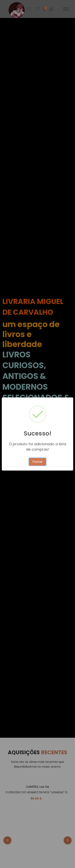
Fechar (38, 462)
